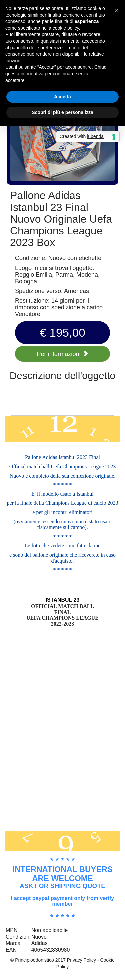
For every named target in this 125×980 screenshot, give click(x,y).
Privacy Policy (81, 960)
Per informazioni (62, 354)
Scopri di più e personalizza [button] (62, 112)
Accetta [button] (62, 97)
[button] (116, 11)
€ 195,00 (62, 333)
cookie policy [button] (66, 28)
